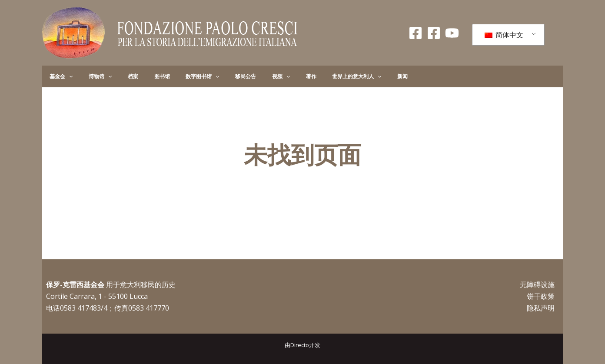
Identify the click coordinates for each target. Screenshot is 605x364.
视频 (234, 76)
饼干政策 (541, 296)
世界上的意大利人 (295, 76)
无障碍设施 (537, 285)
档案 (115, 76)
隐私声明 (541, 308)
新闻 (334, 76)
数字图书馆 (170, 76)
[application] (65, 76)
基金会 (58, 76)
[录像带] (452, 33)
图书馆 (136, 76)
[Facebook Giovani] (434, 33)
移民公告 (206, 76)
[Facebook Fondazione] (416, 33)
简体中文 (504, 35)
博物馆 (89, 76)
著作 (257, 76)
